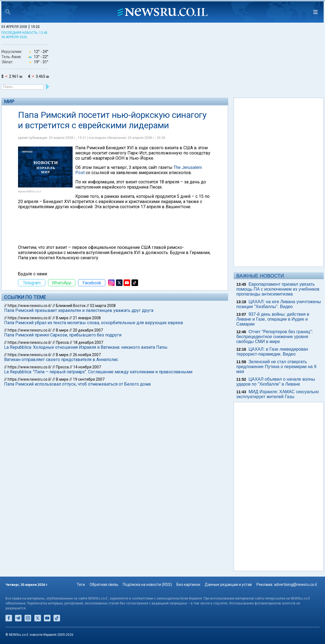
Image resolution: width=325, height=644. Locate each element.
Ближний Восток (71, 306)
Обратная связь (104, 585)
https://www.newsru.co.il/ (30, 306)
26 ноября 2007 (87, 355)
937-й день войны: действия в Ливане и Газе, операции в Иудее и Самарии (273, 319)
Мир (9, 101)
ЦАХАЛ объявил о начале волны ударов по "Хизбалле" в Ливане (276, 382)
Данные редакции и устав (228, 585)
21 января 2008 (87, 318)
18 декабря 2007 (88, 342)
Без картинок (188, 585)
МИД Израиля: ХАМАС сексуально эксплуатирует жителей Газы (278, 394)
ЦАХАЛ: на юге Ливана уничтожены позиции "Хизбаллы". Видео (279, 304)
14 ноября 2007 (87, 367)
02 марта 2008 (103, 306)
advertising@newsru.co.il (295, 585)
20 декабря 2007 (88, 330)
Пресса (62, 342)
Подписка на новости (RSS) (147, 585)
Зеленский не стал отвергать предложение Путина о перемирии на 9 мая (276, 367)
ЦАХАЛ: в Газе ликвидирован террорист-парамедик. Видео (272, 352)
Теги (81, 585)
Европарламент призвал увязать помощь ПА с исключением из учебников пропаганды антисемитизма (278, 289)
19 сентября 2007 (89, 379)
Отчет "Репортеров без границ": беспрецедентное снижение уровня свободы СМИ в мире (275, 337)
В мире (62, 318)
